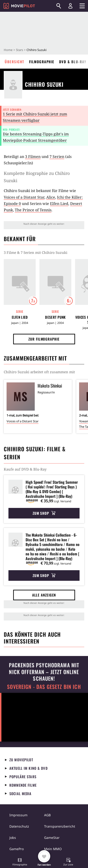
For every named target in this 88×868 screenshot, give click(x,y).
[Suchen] (59, 6)
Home (8, 50)
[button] (20, 862)
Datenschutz (19, 826)
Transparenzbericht (60, 826)
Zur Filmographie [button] (44, 339)
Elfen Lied (59, 204)
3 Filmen (33, 157)
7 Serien (57, 157)
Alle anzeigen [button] (44, 595)
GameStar (52, 838)
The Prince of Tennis (33, 210)
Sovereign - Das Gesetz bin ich (44, 687)
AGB (47, 815)
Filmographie (42, 62)
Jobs (13, 838)
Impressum (18, 815)
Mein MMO (53, 849)
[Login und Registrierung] (70, 6)
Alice (51, 197)
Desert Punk (55, 317)
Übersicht (15, 62)
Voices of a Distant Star (24, 197)
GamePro (17, 849)
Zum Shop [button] (44, 513)
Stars (19, 50)
